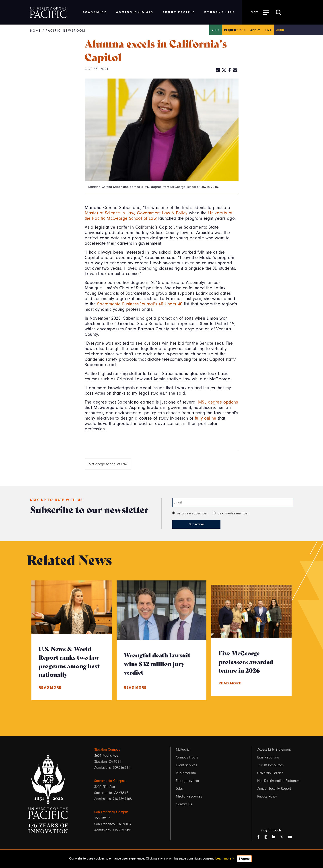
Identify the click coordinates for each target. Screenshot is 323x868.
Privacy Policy (267, 796)
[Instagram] (267, 837)
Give (268, 30)
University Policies (270, 773)
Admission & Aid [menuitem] (135, 12)
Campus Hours (187, 757)
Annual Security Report (274, 789)
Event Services (187, 765)
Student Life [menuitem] (220, 12)
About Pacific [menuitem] (179, 12)
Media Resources (189, 796)
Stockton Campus (107, 750)
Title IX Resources (271, 765)
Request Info (235, 30)
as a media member (233, 513)
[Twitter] (224, 70)
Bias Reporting (268, 757)
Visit (216, 30)
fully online (206, 418)
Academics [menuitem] (95, 12)
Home (36, 31)
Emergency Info (187, 781)
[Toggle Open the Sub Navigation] (260, 12)
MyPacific (183, 750)
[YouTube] (292, 837)
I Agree (244, 859)
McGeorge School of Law (108, 464)
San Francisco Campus (111, 812)
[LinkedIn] (218, 70)
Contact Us (184, 804)
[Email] (235, 70)
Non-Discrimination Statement (279, 781)
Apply (255, 30)
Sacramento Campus (110, 781)
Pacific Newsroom (66, 31)
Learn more (223, 858)
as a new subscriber (192, 513)
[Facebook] (230, 70)
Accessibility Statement (274, 750)
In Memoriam (186, 773)
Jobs (280, 30)
